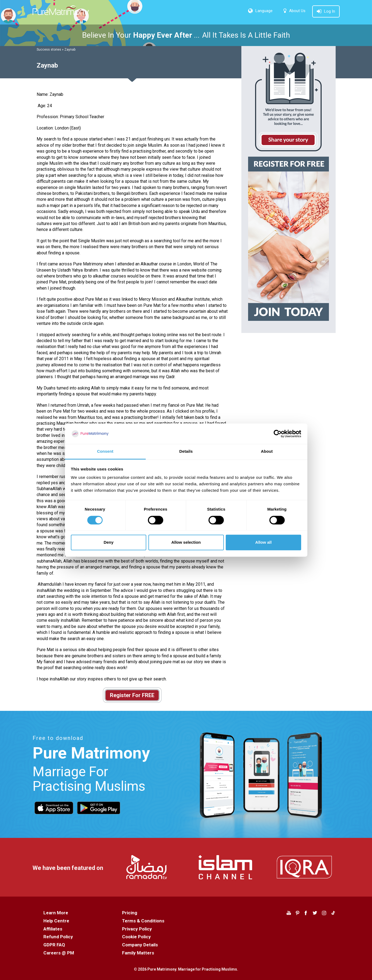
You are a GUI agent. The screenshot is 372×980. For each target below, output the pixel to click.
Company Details (140, 945)
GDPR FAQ (54, 945)
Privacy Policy (137, 929)
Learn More (56, 913)
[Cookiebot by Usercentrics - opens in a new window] (278, 434)
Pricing (130, 913)
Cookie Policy (136, 937)
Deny (109, 542)
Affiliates (53, 929)
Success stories (49, 50)
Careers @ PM (59, 953)
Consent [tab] (105, 452)
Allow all (264, 542)
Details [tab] (186, 452)
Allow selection (186, 542)
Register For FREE (132, 695)
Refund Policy (58, 937)
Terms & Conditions (143, 921)
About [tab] (267, 452)
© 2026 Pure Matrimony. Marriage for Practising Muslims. (186, 969)
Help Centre (56, 921)
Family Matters (138, 953)
